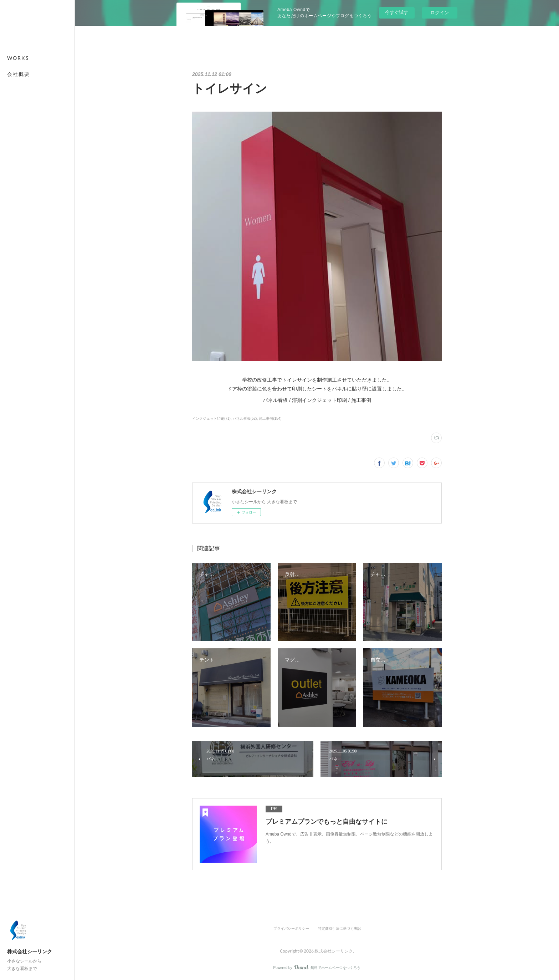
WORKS (18, 58)
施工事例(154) (270, 418)
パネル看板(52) (245, 418)
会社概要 (19, 74)
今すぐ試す (397, 12)
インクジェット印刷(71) (211, 418)
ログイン (440, 13)
